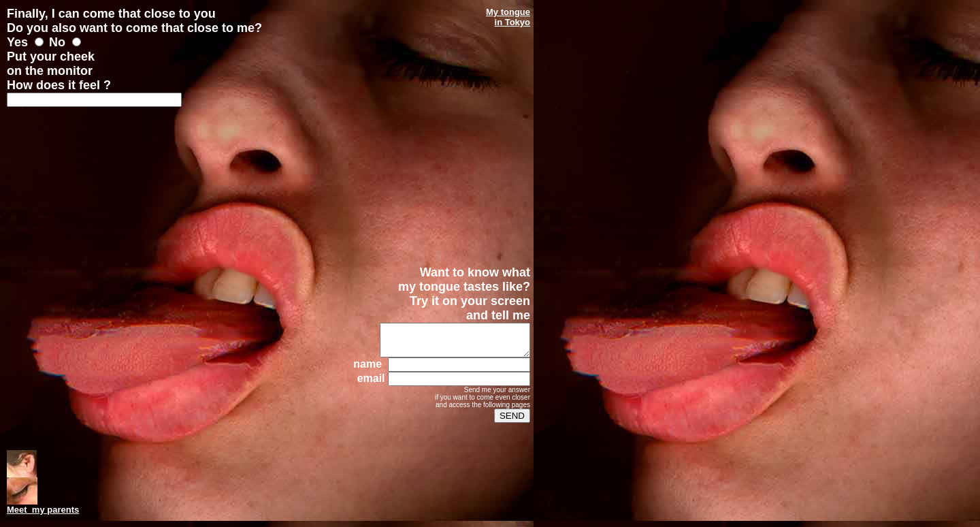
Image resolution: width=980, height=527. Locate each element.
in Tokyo (512, 22)
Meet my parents (43, 510)
